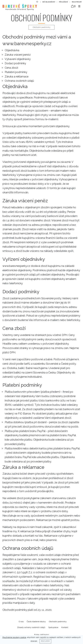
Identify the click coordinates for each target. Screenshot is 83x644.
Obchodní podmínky (58, 622)
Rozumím (45, 641)
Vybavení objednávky (18, 59)
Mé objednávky (49, 2)
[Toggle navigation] (79, 6)
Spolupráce (53, 627)
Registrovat (77, 2)
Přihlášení (64, 2)
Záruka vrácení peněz (18, 55)
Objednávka (12, 50)
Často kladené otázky (36, 622)
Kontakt (65, 627)
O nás (21, 622)
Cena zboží (11, 68)
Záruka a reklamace (17, 77)
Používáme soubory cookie (14, 637)
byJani (46, 634)
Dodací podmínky (15, 63)
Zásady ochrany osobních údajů (31, 627)
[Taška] (73, 6)
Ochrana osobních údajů (19, 81)
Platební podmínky (16, 72)
